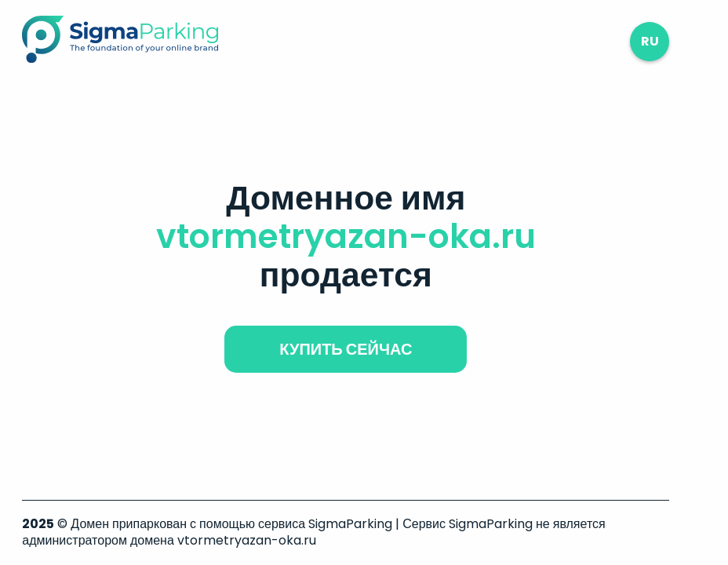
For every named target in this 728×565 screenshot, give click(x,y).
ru (650, 41)
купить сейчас (346, 349)
